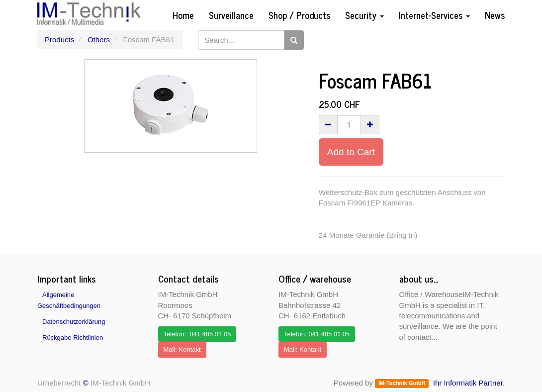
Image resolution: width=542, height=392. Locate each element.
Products (59, 40)
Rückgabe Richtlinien (73, 338)
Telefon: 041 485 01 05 (197, 334)
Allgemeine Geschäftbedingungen (69, 300)
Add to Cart (351, 152)
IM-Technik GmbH (402, 384)
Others (99, 40)
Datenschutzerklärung (74, 322)
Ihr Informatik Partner (468, 383)
